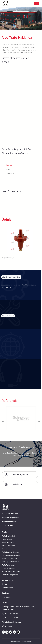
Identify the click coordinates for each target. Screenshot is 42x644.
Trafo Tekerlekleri (8, 565)
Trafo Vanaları (7, 539)
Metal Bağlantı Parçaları (11, 571)
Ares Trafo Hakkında (10, 514)
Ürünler (5, 532)
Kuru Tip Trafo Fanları (10, 562)
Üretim (4, 584)
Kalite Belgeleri (7, 588)
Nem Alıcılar (6, 549)
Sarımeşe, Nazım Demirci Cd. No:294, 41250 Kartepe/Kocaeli (18, 608)
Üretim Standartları (9, 522)
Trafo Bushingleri (8, 536)
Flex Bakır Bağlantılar (10, 575)
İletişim (4, 603)
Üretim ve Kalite (8, 580)
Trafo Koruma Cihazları (10, 552)
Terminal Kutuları (8, 568)
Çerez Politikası (27, 641)
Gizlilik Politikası (15, 641)
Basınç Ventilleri (8, 542)
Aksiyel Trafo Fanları (9, 559)
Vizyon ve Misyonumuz (11, 518)
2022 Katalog (7, 597)
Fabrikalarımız (7, 526)
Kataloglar (6, 593)
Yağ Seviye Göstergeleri (11, 555)
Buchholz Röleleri (8, 546)
